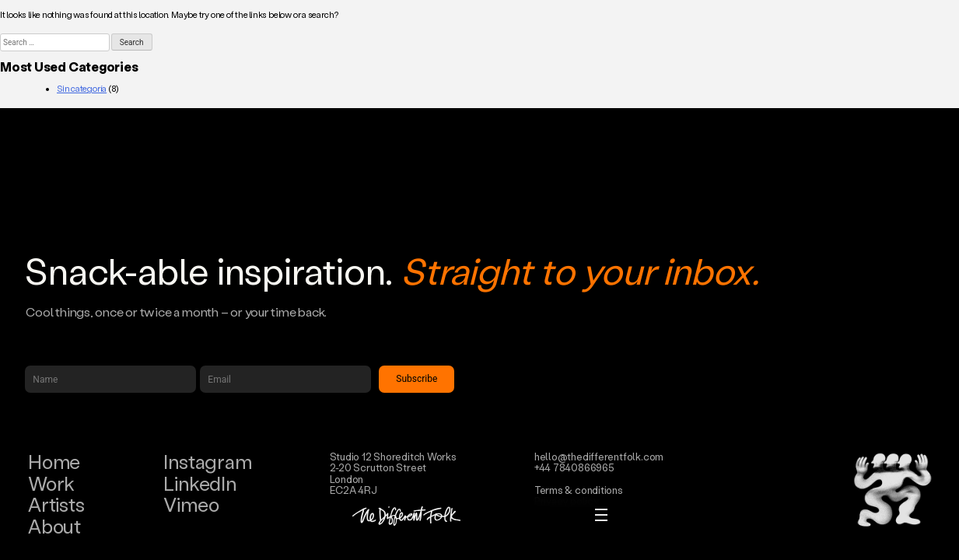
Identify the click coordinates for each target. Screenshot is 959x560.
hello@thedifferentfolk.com (599, 456)
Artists (56, 504)
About (54, 526)
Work (51, 483)
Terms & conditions (579, 490)
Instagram (207, 462)
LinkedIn (199, 483)
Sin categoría (82, 89)
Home (54, 462)
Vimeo (191, 504)
